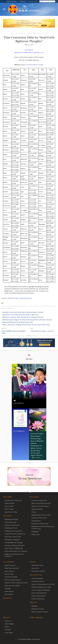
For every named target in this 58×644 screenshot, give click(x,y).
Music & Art (35, 568)
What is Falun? (9, 509)
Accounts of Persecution (39, 518)
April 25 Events (9, 571)
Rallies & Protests (10, 565)
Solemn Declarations (38, 599)
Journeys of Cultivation (12, 525)
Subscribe (8, 630)
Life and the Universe (38, 571)
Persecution (34, 497)
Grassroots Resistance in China (41, 587)
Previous (4, 328)
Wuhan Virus (35, 534)
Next (32, 328)
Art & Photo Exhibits (11, 577)
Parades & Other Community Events (37, 33)
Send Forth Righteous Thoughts (35, 65)
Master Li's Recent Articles (40, 612)
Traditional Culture (37, 565)
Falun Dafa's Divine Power (13, 537)
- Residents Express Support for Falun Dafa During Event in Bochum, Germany (27, 320)
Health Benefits (9, 503)
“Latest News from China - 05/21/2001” (42, 331)
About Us (7, 617)
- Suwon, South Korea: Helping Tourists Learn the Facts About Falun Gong (25, 325)
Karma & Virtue (36, 575)
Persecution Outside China (40, 524)
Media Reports (9, 591)
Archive (7, 627)
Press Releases (9, 594)
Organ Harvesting (37, 509)
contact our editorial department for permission (19, 293)
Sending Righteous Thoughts (14, 542)
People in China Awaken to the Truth (43, 584)
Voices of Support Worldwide (41, 590)
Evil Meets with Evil (38, 581)
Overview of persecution (39, 500)
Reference (34, 602)
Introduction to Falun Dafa (13, 500)
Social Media (9, 632)
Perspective (7, 598)
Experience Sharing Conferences (15, 545)
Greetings (8, 588)
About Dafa (7, 497)
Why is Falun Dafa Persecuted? (41, 503)
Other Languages (33, 1)
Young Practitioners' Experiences (15, 534)
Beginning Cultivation (11, 519)
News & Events (20, 33)
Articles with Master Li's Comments (16, 551)
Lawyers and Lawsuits (38, 596)
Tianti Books (23, 1)
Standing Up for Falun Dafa (13, 531)
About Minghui (9, 624)
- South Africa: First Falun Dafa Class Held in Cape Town (20, 315)
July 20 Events (9, 574)
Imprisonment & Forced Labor (41, 515)
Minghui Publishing (12, 1)
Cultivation (7, 516)
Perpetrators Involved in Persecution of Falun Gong (43, 527)
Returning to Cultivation (12, 540)
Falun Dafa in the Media (12, 586)
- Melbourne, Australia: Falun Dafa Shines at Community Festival (22, 317)
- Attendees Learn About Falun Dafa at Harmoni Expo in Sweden (22, 312)
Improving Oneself (10, 522)
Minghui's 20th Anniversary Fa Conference (14, 555)
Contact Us (8, 621)
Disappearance (36, 521)
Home (12, 33)
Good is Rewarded (37, 578)
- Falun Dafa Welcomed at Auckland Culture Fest (17, 322)
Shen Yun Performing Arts (13, 580)
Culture (33, 562)
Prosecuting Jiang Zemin (39, 593)
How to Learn (9, 506)
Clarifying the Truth (11, 528)
